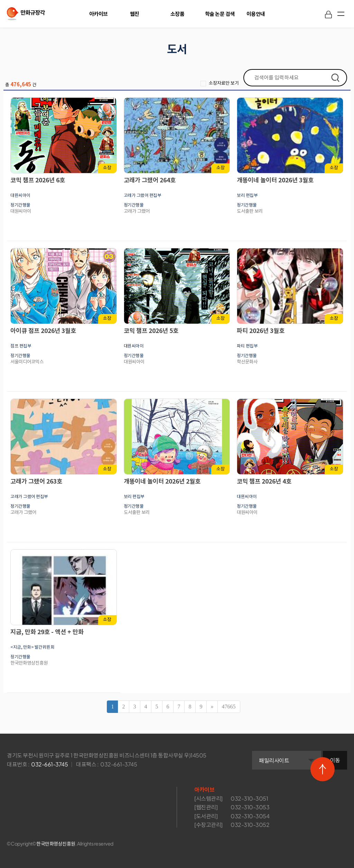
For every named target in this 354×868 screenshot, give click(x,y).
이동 (335, 760)
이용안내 (256, 14)
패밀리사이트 (274, 760)
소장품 (178, 14)
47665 (229, 707)
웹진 (135, 14)
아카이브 (99, 14)
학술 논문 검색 (220, 14)
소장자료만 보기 (220, 83)
